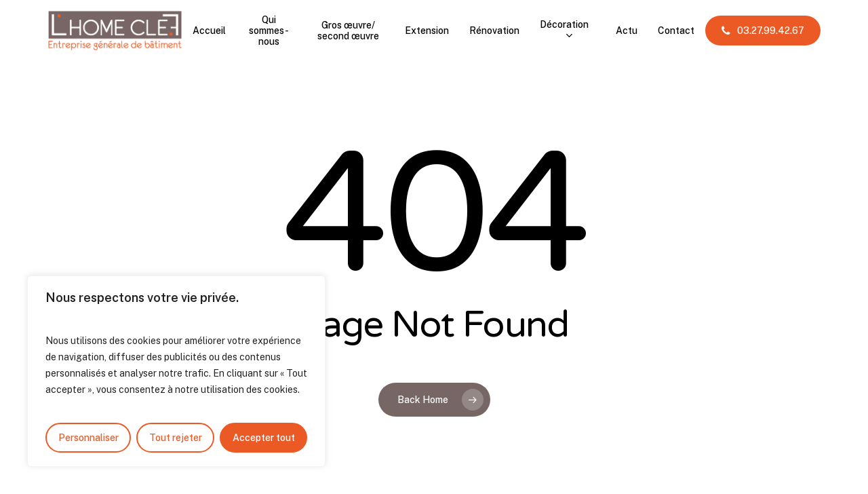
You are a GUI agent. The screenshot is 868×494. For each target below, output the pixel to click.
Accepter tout (264, 438)
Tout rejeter (176, 438)
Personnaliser (88, 438)
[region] (176, 371)
